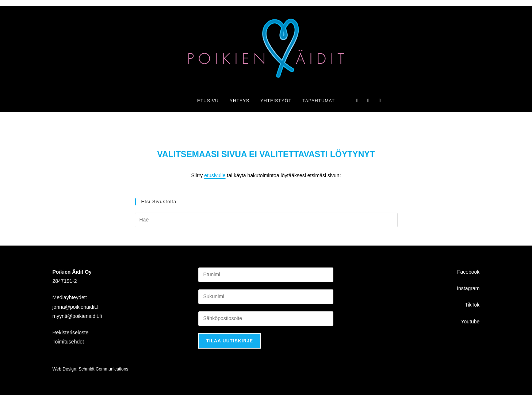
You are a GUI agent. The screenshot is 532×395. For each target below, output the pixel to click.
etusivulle (215, 175)
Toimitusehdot (68, 342)
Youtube (470, 321)
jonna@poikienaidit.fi (76, 307)
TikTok (472, 305)
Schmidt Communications (103, 369)
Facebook (468, 272)
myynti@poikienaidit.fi (77, 316)
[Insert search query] (266, 220)
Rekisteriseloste (71, 333)
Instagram (468, 288)
